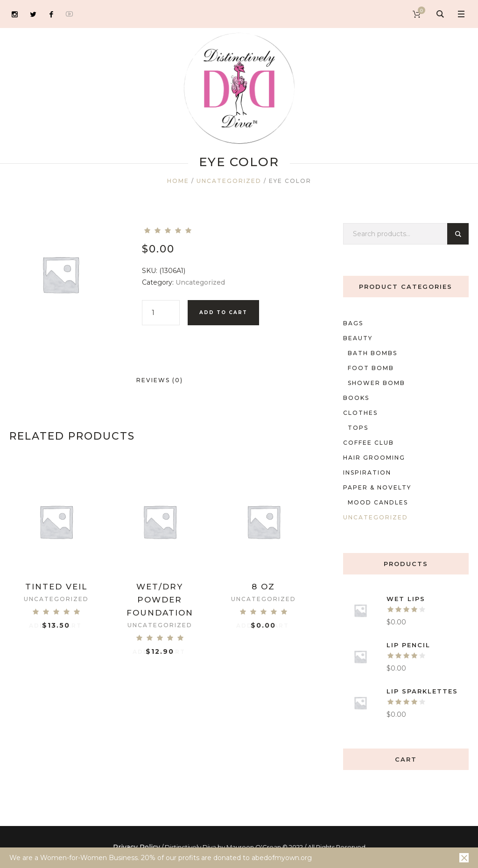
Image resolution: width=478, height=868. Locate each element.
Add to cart (223, 312)
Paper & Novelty (377, 487)
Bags (353, 323)
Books (356, 398)
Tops (358, 428)
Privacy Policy (137, 847)
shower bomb (376, 383)
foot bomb (371, 368)
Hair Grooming (374, 458)
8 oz (263, 587)
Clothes (360, 413)
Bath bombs (373, 353)
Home (178, 181)
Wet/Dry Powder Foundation (160, 600)
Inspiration (367, 472)
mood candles (378, 502)
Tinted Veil (56, 587)
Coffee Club (369, 443)
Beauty (358, 338)
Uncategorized (229, 181)
